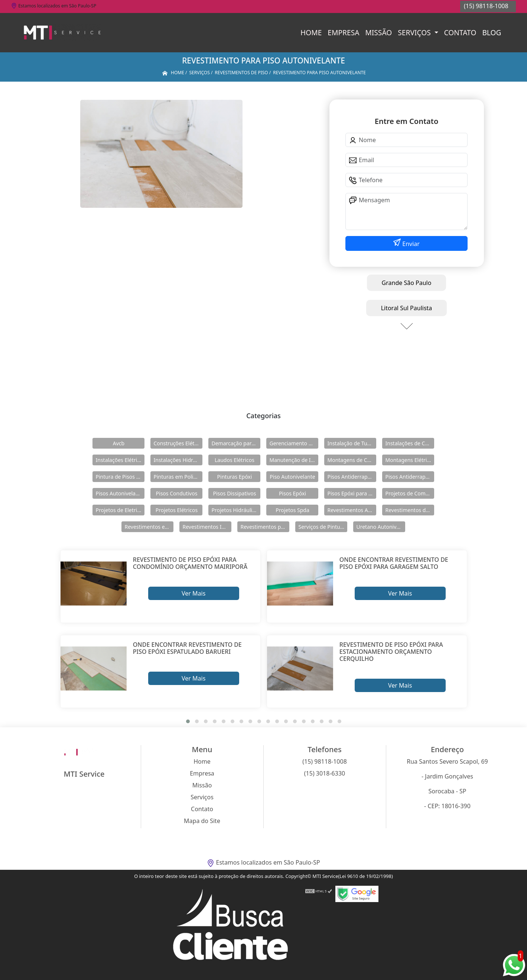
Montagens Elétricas (410, 460)
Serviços (415, 32)
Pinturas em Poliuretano (178, 477)
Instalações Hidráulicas (178, 460)
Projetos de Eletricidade (120, 510)
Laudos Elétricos (235, 460)
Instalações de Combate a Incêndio (410, 443)
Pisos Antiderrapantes (410, 477)
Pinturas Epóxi (235, 477)
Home (311, 32)
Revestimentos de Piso (410, 510)
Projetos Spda (292, 510)
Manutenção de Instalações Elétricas (294, 460)
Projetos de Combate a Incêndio (410, 493)
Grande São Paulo (407, 283)
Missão (378, 32)
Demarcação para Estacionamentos (236, 443)
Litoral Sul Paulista (407, 308)
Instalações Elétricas (120, 460)
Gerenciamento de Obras (294, 443)
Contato (460, 32)
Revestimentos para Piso (265, 527)
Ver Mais (193, 593)
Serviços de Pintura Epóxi (323, 527)
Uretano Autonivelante (381, 527)
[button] (188, 721)
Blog (492, 32)
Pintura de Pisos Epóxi (120, 477)
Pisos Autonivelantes (120, 493)
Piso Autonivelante (292, 477)
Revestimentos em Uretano (149, 527)
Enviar (410, 244)
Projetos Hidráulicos (236, 510)
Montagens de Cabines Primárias (352, 460)
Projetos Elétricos (177, 510)
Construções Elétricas (178, 443)
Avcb (119, 443)
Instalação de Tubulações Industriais (352, 443)
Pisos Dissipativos (235, 493)
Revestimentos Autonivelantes (352, 510)
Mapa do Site (202, 821)
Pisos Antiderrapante (352, 477)
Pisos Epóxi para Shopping (352, 493)
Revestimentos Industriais (207, 527)
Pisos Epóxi (292, 493)
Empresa (343, 32)
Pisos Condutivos (177, 493)
